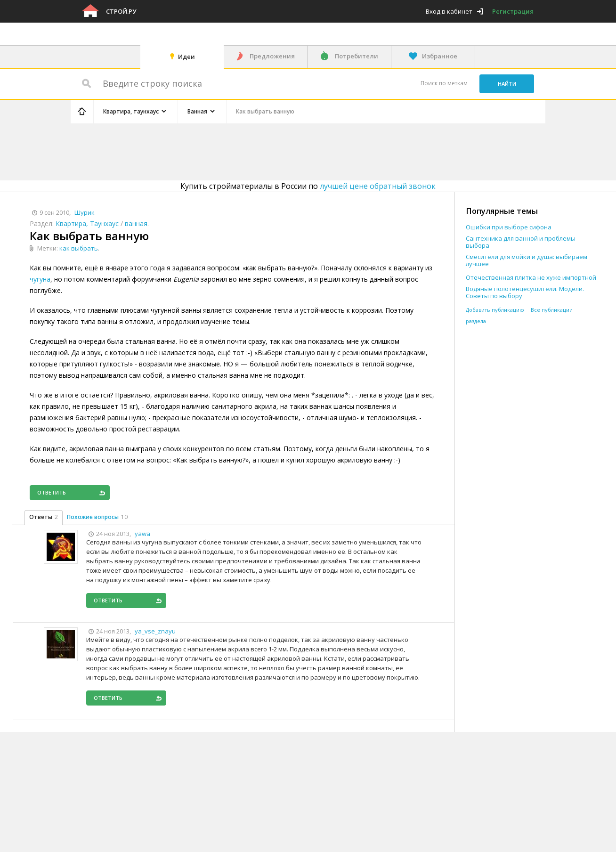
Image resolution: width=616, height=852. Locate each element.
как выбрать (79, 248)
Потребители (357, 56)
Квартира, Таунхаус (87, 223)
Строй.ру (121, 11)
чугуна (40, 279)
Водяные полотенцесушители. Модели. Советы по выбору (525, 292)
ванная (136, 223)
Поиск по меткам (444, 83)
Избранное (440, 56)
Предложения (272, 56)
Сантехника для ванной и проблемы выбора (521, 242)
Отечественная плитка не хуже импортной (531, 278)
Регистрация (513, 11)
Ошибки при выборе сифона (509, 227)
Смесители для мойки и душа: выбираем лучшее (527, 260)
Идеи (186, 57)
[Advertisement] (249, 150)
